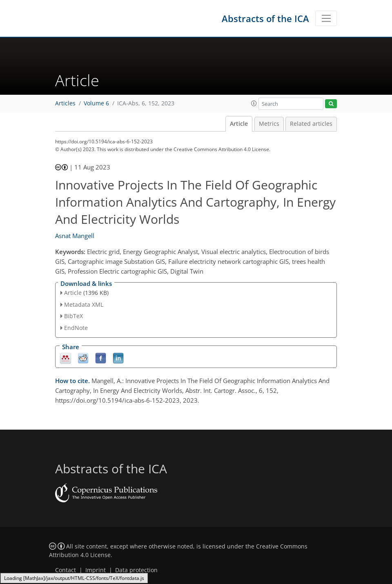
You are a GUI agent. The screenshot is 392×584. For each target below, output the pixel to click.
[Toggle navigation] (326, 18)
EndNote (76, 328)
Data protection (136, 570)
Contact (66, 570)
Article (239, 124)
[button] (254, 103)
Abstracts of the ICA (265, 18)
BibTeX (73, 316)
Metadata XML (84, 304)
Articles (65, 103)
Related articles (311, 124)
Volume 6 (96, 103)
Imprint (96, 570)
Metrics (269, 124)
